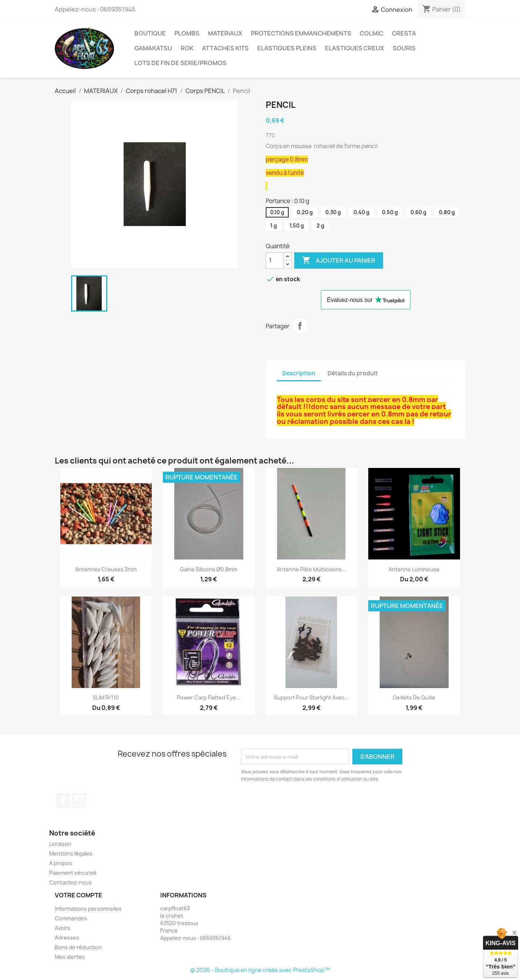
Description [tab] (299, 373)
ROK (187, 48)
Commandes (71, 918)
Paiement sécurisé (73, 873)
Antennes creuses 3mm (106, 569)
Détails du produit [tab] (353, 373)
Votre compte (78, 895)
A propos (61, 863)
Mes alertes (70, 957)
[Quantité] (275, 260)
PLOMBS (187, 33)
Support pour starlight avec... (311, 697)
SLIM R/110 (106, 697)
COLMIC (372, 33)
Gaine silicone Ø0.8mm (209, 569)
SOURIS (404, 48)
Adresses (67, 938)
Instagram (79, 801)
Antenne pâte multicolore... (311, 569)
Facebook (63, 801)
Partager (300, 326)
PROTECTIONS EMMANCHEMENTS (301, 33)
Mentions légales (71, 853)
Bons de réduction (78, 947)
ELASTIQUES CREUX (355, 48)
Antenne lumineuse (414, 569)
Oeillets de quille (414, 697)
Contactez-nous (71, 882)
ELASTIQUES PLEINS (287, 48)
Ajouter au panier (339, 260)
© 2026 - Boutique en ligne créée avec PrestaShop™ (260, 970)
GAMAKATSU (153, 48)
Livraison (60, 844)
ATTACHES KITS (225, 48)
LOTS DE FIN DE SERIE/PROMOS (180, 63)
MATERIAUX (225, 33)
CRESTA (404, 33)
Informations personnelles (88, 909)
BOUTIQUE (150, 33)
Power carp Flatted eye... (209, 697)
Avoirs (63, 928)
